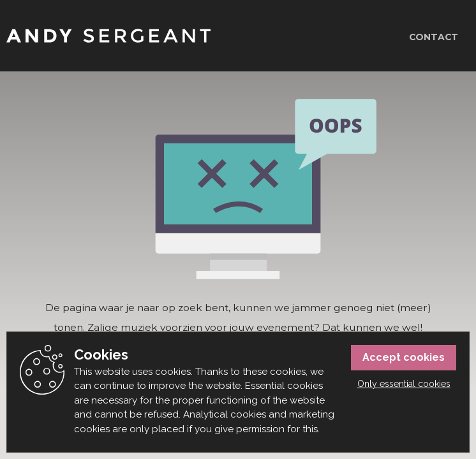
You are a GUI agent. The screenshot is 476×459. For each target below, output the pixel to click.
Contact (434, 37)
